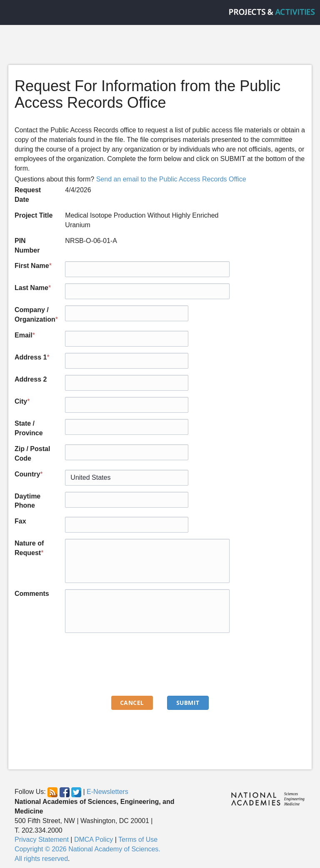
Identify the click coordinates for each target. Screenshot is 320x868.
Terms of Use (138, 839)
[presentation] (128, 664)
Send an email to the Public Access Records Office (171, 179)
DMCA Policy (94, 839)
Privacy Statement (42, 839)
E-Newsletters (107, 792)
